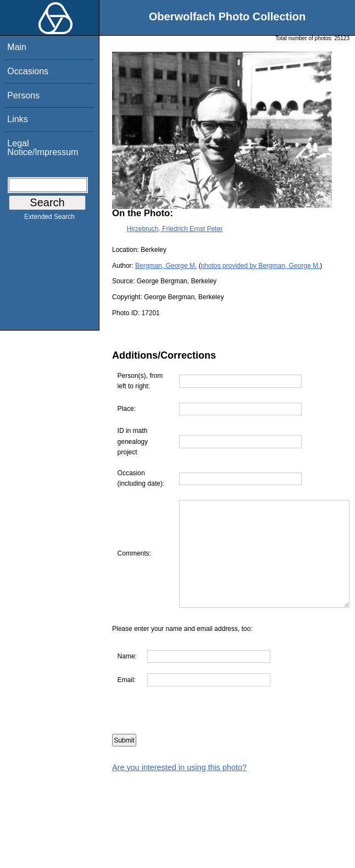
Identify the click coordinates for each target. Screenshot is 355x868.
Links (17, 119)
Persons (23, 95)
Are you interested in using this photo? (179, 788)
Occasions (28, 71)
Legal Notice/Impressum (43, 148)
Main (17, 47)
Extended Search (49, 219)
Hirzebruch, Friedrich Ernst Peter (174, 229)
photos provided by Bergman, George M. (260, 266)
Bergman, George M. (166, 266)
